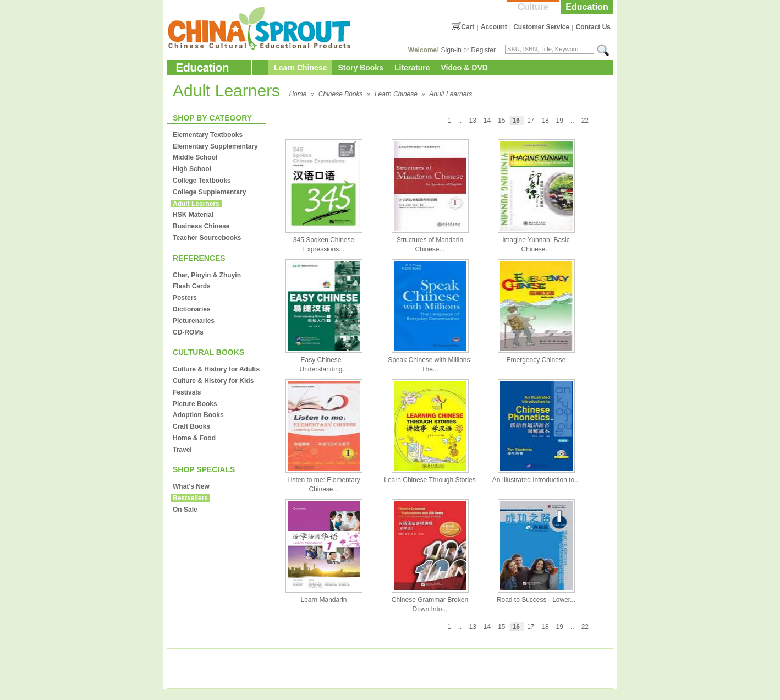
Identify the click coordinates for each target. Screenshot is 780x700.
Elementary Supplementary (215, 146)
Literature (412, 68)
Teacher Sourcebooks (207, 238)
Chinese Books (341, 94)
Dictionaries (192, 309)
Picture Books (195, 404)
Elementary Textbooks (208, 135)
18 (545, 121)
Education (587, 7)
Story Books (360, 68)
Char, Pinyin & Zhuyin (207, 275)
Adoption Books (198, 415)
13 (472, 121)
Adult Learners (451, 94)
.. (572, 121)
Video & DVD (465, 68)
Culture (533, 7)
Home (298, 94)
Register (483, 50)
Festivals (187, 392)
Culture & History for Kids (213, 381)
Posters (185, 298)
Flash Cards (192, 286)
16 (516, 121)
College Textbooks (202, 181)
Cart (468, 27)
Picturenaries (194, 321)
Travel (182, 450)
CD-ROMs (188, 332)
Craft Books (191, 426)
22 (585, 121)
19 (560, 121)
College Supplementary (209, 192)
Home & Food (194, 438)
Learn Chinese (300, 68)
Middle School (195, 157)
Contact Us (593, 27)
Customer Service (541, 27)
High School (192, 169)
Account (494, 27)
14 (487, 121)
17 (531, 121)
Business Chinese (201, 226)
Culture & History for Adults (216, 369)
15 (501, 121)
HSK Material (193, 215)
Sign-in (451, 50)
